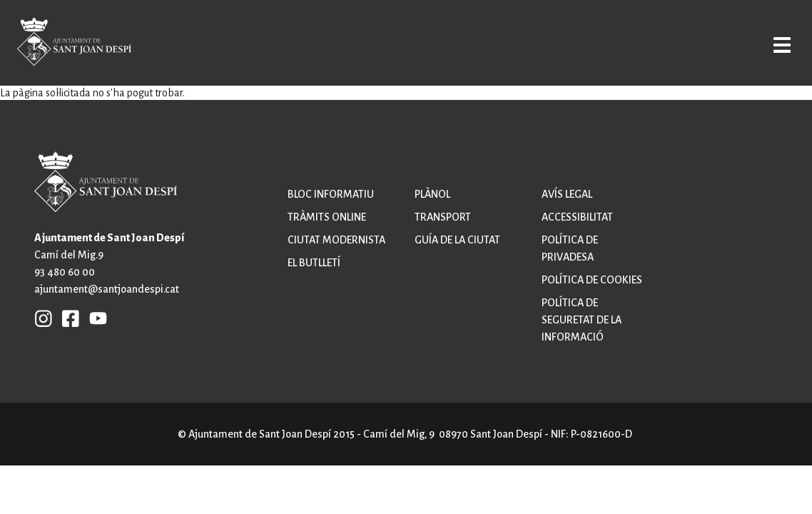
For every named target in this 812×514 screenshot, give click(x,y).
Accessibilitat (577, 217)
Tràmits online (327, 217)
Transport (443, 217)
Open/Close (768, 44)
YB (95, 318)
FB (67, 318)
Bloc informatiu (331, 194)
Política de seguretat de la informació (582, 320)
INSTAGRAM (44, 318)
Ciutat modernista (336, 240)
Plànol (432, 194)
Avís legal (567, 194)
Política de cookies (592, 280)
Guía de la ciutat (457, 240)
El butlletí (314, 263)
